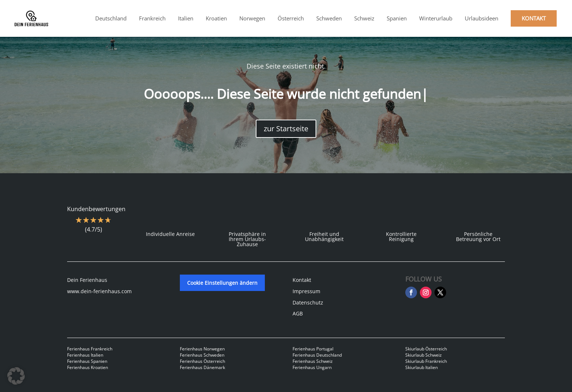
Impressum (306, 291)
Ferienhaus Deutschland (317, 355)
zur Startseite (286, 129)
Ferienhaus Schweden (202, 355)
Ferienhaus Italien (85, 355)
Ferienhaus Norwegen (202, 349)
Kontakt (302, 280)
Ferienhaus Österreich (202, 361)
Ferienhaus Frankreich (90, 349)
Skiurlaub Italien (422, 367)
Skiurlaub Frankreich (426, 361)
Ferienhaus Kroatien (88, 367)
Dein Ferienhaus (87, 280)
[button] (16, 376)
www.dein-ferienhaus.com (99, 291)
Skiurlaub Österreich (426, 349)
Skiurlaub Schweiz (424, 355)
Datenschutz (308, 302)
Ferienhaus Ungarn (312, 367)
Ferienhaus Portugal (313, 349)
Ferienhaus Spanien (87, 361)
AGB (298, 313)
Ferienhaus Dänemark (202, 367)
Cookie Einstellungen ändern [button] (222, 283)
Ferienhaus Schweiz (313, 361)
